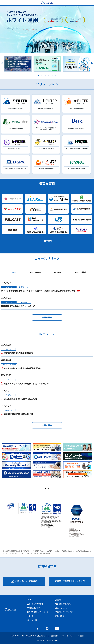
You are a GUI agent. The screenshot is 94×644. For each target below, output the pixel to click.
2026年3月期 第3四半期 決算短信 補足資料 (22, 368)
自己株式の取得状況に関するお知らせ (20, 399)
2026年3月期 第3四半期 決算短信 (18, 353)
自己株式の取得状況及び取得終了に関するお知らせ (26, 384)
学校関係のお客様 (34, 608)
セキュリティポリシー (68, 636)
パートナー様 (32, 620)
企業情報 (58, 600)
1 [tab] (38, 75)
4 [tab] (49, 75)
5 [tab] (52, 75)
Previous (2, 63)
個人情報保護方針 (53, 636)
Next (92, 63)
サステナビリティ (61, 608)
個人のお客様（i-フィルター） (38, 612)
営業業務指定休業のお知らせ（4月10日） (19, 306)
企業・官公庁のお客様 (35, 604)
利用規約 (81, 636)
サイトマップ (14, 636)
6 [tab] (56, 75)
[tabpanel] (18, 64)
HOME (29, 600)
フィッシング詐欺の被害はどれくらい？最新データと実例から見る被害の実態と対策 (38, 291)
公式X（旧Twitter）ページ (37, 628)
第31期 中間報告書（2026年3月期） (20, 414)
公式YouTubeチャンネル (57, 628)
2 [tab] (42, 75)
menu (3, 3)
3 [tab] (45, 75)
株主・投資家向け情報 (63, 604)
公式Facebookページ (47, 628)
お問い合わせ (59, 616)
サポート (30, 616)
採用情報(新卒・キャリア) (64, 612)
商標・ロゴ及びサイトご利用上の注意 (33, 636)
